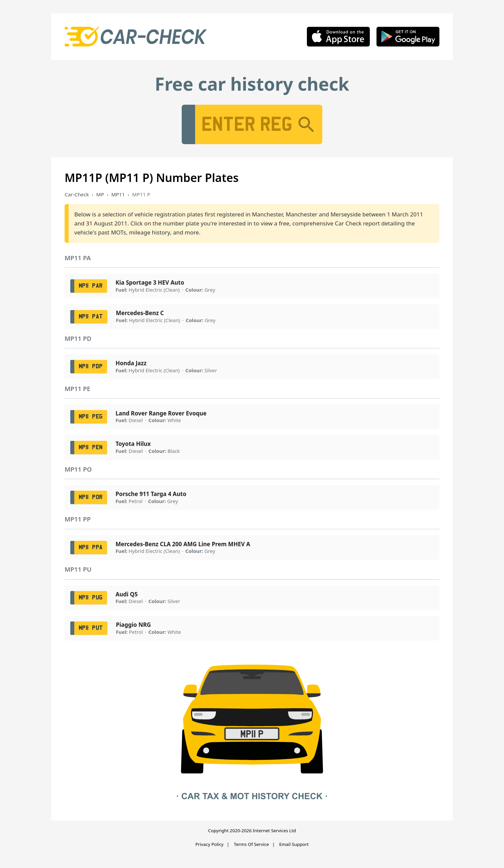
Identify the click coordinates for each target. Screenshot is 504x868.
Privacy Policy (209, 844)
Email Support (294, 844)
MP (100, 194)
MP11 (118, 194)
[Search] (306, 124)
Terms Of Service (251, 844)
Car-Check (77, 194)
